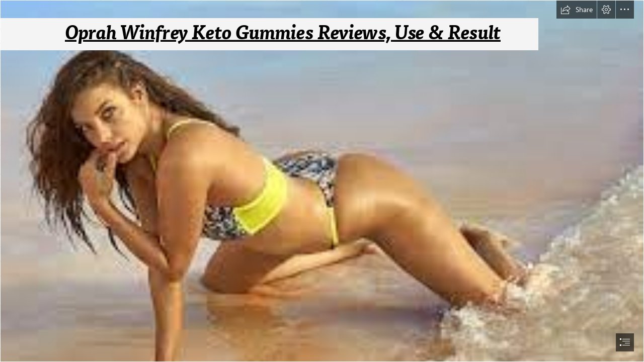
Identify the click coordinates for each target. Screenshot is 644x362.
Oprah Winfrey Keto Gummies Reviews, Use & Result (283, 33)
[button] (577, 10)
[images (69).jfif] (322, 181)
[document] (322, 181)
